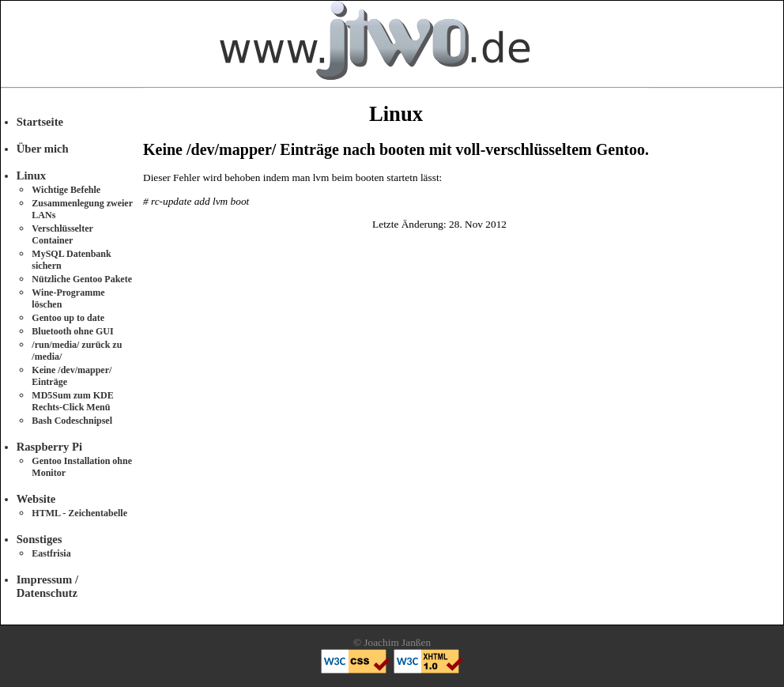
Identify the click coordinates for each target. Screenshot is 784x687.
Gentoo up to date (68, 318)
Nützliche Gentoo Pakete (82, 279)
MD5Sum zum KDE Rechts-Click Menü (72, 401)
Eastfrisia (51, 553)
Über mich (43, 149)
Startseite (40, 122)
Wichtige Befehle (66, 190)
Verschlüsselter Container (62, 234)
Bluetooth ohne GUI (72, 331)
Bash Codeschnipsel (72, 421)
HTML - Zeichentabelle (79, 513)
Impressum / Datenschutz (47, 586)
